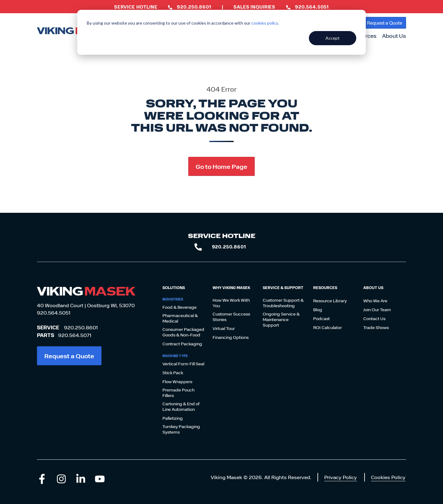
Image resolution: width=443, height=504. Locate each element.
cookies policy (265, 23)
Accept (333, 38)
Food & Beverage (180, 307)
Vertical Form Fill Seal (183, 364)
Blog (318, 310)
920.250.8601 (81, 327)
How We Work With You (231, 303)
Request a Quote (385, 23)
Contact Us (374, 319)
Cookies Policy (388, 477)
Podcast (321, 319)
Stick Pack (173, 373)
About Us (394, 36)
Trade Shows (376, 327)
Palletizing (173, 418)
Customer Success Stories (231, 317)
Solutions (174, 288)
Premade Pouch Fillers (178, 393)
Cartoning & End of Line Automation (181, 407)
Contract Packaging (182, 344)
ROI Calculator (327, 327)
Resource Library (330, 301)
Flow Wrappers (177, 382)
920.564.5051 (54, 313)
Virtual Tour (224, 328)
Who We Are (375, 301)
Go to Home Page (221, 166)
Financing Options (231, 337)
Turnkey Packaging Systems (181, 429)
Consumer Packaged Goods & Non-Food (183, 332)
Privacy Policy (341, 477)
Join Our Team (377, 310)
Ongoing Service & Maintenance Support (281, 319)
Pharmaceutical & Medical (180, 318)
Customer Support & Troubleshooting (283, 303)
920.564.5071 (75, 335)
